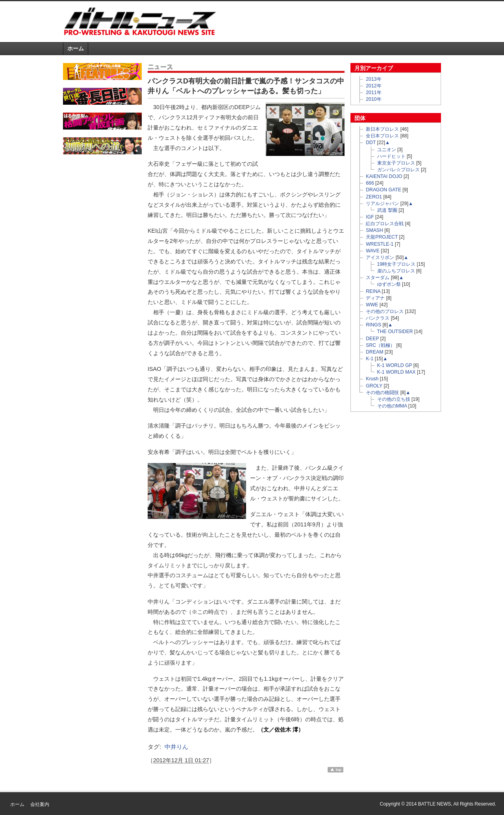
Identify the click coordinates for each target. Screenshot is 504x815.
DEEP (372, 339)
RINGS (373, 325)
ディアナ (375, 298)
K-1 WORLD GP (395, 365)
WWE (372, 305)
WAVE (373, 251)
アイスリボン (380, 257)
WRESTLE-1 (380, 244)
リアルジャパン (382, 204)
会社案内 (40, 804)
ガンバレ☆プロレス (398, 170)
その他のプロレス (385, 311)
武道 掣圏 (387, 210)
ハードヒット (391, 156)
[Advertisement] (349, 21)
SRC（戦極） (380, 345)
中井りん (176, 747)
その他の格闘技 (382, 393)
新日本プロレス (382, 129)
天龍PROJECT (382, 237)
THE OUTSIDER (395, 332)
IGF (370, 217)
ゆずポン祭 (389, 284)
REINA (373, 291)
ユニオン (387, 150)
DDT (371, 143)
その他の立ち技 (394, 399)
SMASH (374, 230)
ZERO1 (374, 197)
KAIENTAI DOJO (384, 176)
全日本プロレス (382, 136)
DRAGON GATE (384, 190)
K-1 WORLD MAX (397, 372)
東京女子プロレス (396, 163)
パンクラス (378, 318)
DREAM (374, 352)
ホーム (76, 48)
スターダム (378, 278)
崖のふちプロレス (396, 271)
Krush (372, 379)
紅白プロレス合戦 (385, 224)
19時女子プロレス (397, 264)
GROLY (374, 386)
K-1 (370, 359)
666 (370, 183)
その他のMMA (392, 406)
